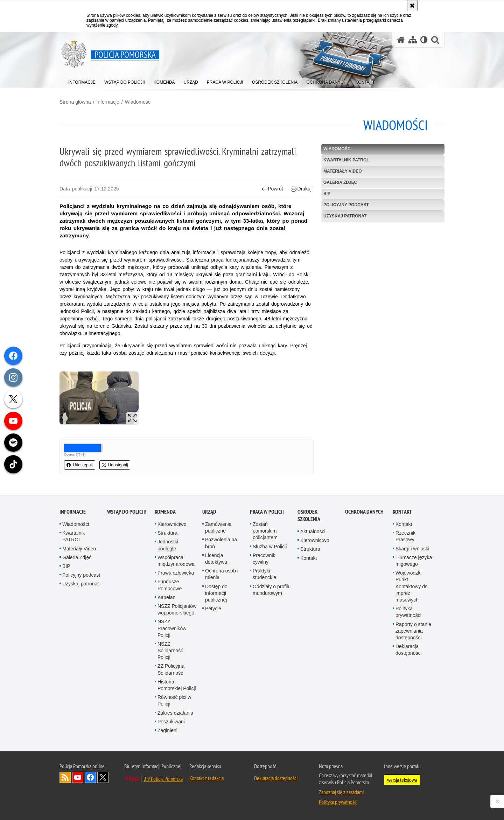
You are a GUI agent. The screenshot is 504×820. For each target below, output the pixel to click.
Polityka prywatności (408, 612)
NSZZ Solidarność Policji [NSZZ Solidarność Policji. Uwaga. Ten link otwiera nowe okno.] (170, 651)
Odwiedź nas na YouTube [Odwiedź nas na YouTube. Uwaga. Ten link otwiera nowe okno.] (78, 777)
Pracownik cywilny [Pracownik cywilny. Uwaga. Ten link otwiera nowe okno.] (264, 559)
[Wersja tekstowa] (424, 40)
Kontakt (309, 558)
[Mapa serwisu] (413, 40)
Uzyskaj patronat (345, 216)
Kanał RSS (65, 777)
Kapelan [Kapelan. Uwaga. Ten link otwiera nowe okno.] (166, 597)
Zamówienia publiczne (218, 527)
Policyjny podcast (346, 205)
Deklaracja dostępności (409, 650)
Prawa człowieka (176, 573)
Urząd (209, 512)
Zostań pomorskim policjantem (265, 531)
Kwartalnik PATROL (346, 160)
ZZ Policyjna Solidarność (171, 669)
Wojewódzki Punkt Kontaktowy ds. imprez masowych (412, 586)
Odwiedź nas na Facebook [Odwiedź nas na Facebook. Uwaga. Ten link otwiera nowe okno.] (90, 777)
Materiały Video (343, 171)
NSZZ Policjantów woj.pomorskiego (177, 609)
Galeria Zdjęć (340, 182)
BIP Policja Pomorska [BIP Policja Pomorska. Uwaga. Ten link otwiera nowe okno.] (163, 779)
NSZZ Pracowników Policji (172, 628)
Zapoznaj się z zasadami (341, 792)
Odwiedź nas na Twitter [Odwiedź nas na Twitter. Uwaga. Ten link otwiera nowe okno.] (103, 777)
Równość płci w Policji (174, 700)
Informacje (108, 102)
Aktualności (313, 531)
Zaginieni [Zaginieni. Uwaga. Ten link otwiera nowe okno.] (167, 730)
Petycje (213, 609)
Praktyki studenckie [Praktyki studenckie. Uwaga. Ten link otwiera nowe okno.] (264, 574)
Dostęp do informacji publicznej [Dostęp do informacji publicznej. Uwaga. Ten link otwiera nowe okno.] (216, 593)
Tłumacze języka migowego (414, 561)
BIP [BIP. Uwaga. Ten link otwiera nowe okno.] (327, 194)
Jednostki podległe (168, 545)
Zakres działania (175, 713)
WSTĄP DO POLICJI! (127, 512)
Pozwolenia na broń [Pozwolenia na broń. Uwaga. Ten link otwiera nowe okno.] (221, 543)
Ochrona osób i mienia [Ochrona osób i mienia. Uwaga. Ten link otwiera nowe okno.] (222, 574)
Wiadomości (138, 102)
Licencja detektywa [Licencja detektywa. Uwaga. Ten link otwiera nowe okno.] (216, 559)
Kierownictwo (172, 524)
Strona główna (75, 102)
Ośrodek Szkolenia (309, 515)
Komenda (165, 512)
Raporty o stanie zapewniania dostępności (413, 631)
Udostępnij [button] (80, 465)
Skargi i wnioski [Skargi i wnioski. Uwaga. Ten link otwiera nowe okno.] (412, 549)
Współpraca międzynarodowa (176, 561)
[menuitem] (82, 81)
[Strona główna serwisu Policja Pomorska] (401, 40)
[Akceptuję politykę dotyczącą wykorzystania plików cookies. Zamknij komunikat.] (412, 6)
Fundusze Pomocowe (170, 585)
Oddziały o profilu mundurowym (272, 590)
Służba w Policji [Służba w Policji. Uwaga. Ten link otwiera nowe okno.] (270, 547)
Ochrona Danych (364, 512)
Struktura (167, 533)
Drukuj (301, 189)
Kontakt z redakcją (206, 778)
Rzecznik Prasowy (405, 536)
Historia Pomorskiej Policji (177, 685)
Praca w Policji (267, 512)
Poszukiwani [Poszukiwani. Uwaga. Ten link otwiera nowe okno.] (171, 722)
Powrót (272, 189)
